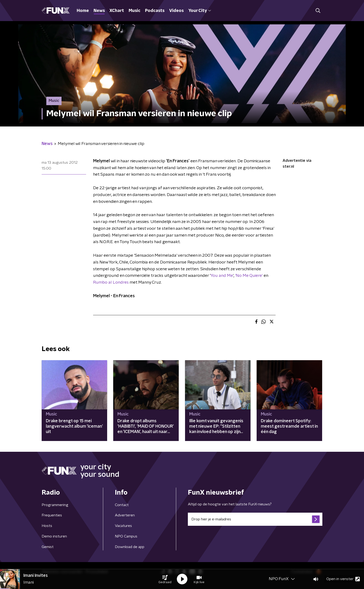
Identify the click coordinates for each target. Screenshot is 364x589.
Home (83, 11)
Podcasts (155, 11)
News (99, 11)
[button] (165, 579)
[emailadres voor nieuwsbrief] (255, 519)
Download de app (130, 547)
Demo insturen (54, 536)
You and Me (222, 276)
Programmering (55, 505)
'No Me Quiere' (249, 276)
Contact (122, 505)
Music (135, 11)
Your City (200, 11)
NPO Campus (126, 536)
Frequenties (52, 515)
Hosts (47, 526)
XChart (117, 11)
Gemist (48, 547)
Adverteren (125, 515)
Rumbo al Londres (111, 282)
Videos (176, 11)
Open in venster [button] (343, 579)
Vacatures (123, 526)
